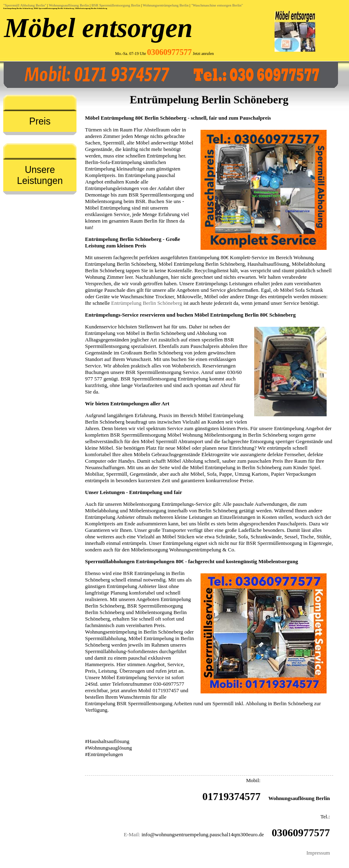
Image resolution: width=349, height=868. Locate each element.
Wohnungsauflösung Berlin (69, 5)
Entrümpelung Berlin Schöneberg (147, 303)
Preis (40, 121)
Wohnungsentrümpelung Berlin (166, 5)
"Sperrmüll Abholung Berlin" (25, 5)
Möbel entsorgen (98, 28)
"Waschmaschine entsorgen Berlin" (217, 5)
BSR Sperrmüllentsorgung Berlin (116, 5)
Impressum (318, 853)
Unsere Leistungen (40, 175)
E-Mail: (132, 834)
